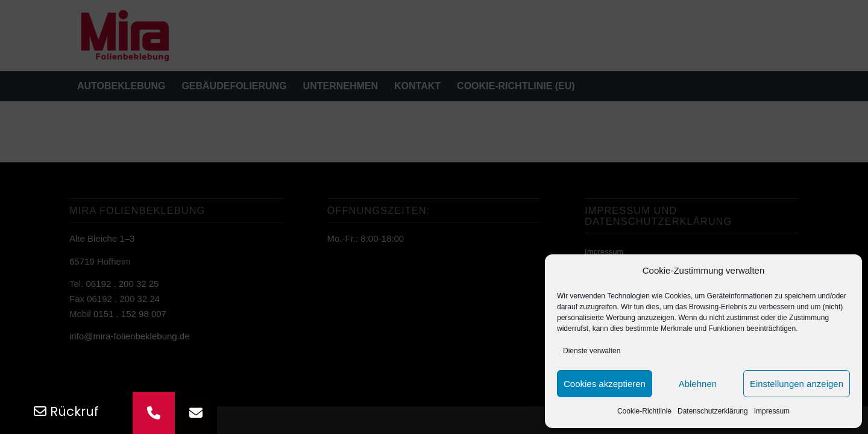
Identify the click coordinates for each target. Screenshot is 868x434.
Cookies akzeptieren (605, 384)
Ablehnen (698, 384)
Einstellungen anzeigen (797, 384)
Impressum (772, 411)
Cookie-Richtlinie (644, 411)
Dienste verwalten (592, 351)
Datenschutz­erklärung (713, 411)
